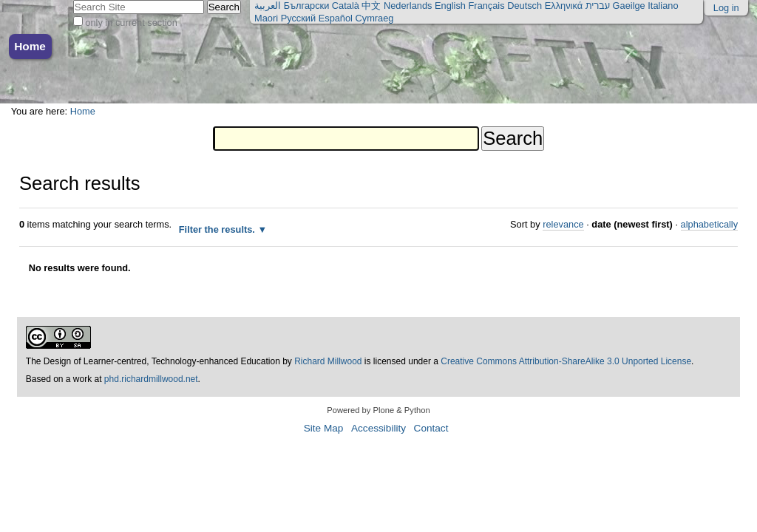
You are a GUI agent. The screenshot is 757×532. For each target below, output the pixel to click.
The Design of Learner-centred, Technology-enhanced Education (154, 361)
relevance (563, 224)
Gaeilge (629, 6)
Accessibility (378, 428)
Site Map (324, 428)
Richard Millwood (328, 361)
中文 (371, 6)
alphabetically (710, 224)
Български (307, 6)
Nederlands (408, 6)
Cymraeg (375, 18)
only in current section (131, 23)
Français (487, 6)
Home (30, 46)
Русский (298, 18)
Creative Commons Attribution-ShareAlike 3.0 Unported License (566, 361)
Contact (431, 428)
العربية (268, 6)
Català (346, 6)
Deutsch (525, 6)
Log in (726, 8)
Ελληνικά (564, 6)
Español (336, 18)
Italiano (663, 6)
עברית (598, 6)
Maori (266, 18)
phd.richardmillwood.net (151, 379)
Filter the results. (218, 229)
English (450, 6)
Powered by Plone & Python (378, 410)
